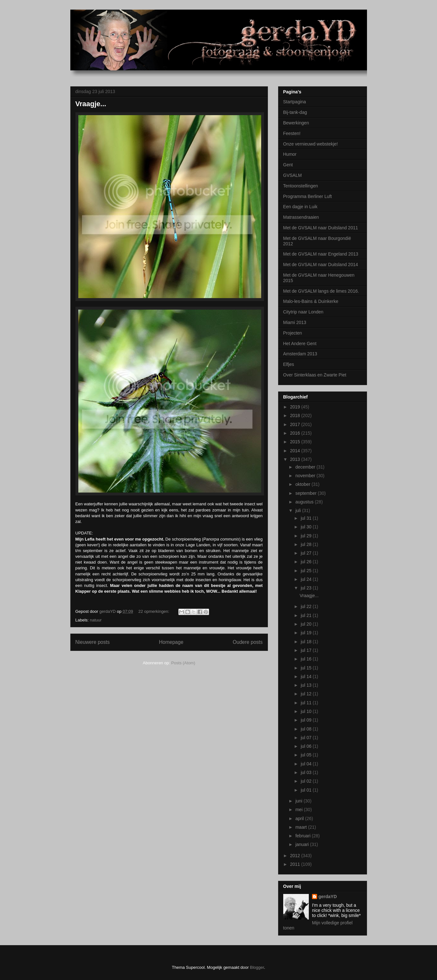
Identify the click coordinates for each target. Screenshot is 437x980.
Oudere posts (248, 642)
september (307, 493)
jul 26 (307, 562)
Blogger (257, 967)
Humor (290, 154)
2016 (296, 433)
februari (304, 836)
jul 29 (307, 536)
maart (302, 827)
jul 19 (307, 633)
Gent (288, 165)
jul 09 (307, 720)
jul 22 (307, 606)
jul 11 (307, 703)
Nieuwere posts (93, 642)
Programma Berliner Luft (308, 196)
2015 (296, 442)
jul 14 (307, 676)
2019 (296, 407)
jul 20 (307, 624)
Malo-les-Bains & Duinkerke (311, 301)
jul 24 (307, 579)
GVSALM (293, 175)
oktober (304, 484)
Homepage (171, 642)
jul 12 (307, 694)
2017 (296, 424)
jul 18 (307, 642)
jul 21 (307, 615)
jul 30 (307, 527)
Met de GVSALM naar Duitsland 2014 (321, 265)
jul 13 (307, 685)
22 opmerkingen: (154, 611)
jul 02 (307, 781)
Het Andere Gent (300, 344)
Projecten (293, 333)
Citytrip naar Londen (303, 312)
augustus (305, 502)
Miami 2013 (295, 322)
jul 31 (307, 518)
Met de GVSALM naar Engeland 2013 (321, 254)
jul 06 (307, 746)
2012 (296, 856)
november (306, 476)
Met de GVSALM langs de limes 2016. (321, 291)
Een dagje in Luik (300, 207)
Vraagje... (91, 104)
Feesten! (292, 133)
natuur (96, 620)
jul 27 (307, 553)
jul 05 (307, 755)
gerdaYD (328, 897)
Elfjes (289, 364)
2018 (296, 415)
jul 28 (307, 544)
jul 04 (307, 764)
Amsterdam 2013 (300, 354)
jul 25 (307, 571)
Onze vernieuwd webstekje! (311, 144)
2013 (296, 459)
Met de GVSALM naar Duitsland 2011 (321, 228)
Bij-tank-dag (295, 112)
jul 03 (307, 772)
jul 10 (307, 711)
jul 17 (307, 650)
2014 (296, 451)
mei (300, 810)
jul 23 (307, 588)
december (306, 467)
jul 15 (307, 668)
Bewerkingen (296, 123)
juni (300, 801)
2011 (296, 864)
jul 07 (307, 738)
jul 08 (307, 729)
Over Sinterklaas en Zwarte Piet (315, 375)
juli (299, 510)
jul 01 (307, 790)
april (300, 818)
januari (303, 844)
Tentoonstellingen (301, 186)
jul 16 (307, 659)
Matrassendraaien (301, 217)
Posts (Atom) (183, 663)
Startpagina (295, 102)
